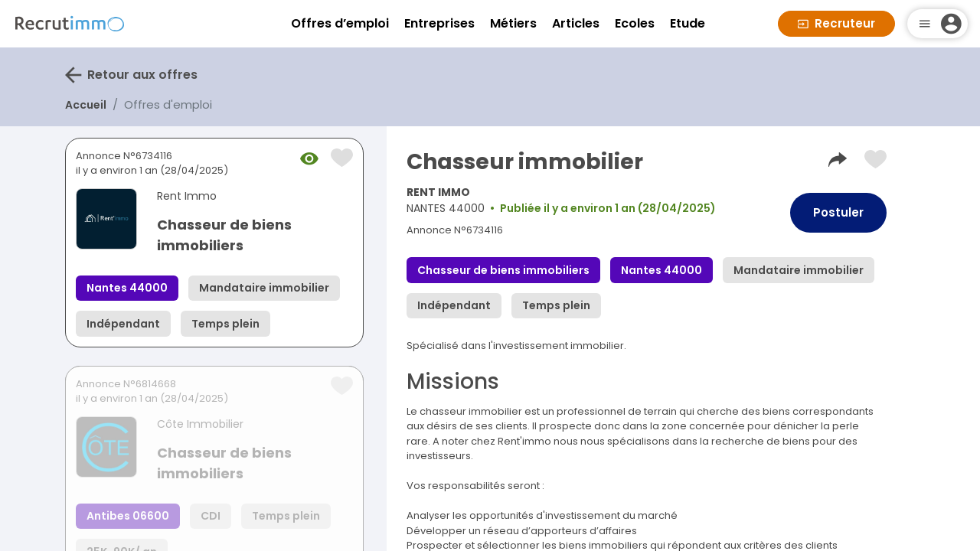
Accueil (86, 105)
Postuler (838, 212)
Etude (688, 23)
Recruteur (836, 23)
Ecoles (635, 23)
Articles (576, 23)
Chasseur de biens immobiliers (224, 235)
